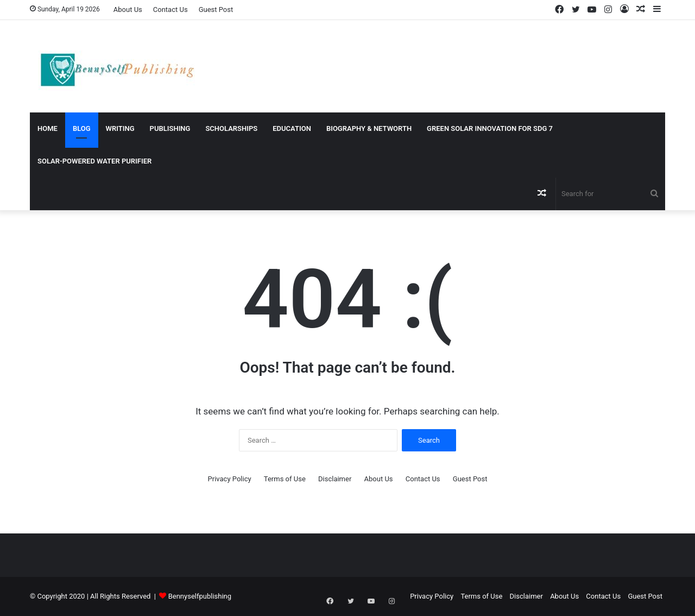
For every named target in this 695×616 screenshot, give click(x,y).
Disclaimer (335, 479)
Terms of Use (285, 479)
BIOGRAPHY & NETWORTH (369, 128)
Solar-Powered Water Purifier (94, 161)
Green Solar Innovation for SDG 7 (490, 128)
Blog (82, 128)
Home (48, 128)
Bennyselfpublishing (200, 596)
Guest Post (216, 10)
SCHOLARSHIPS (231, 128)
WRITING (120, 128)
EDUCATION (292, 128)
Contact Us (170, 10)
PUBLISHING (170, 128)
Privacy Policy (230, 479)
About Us (128, 10)
